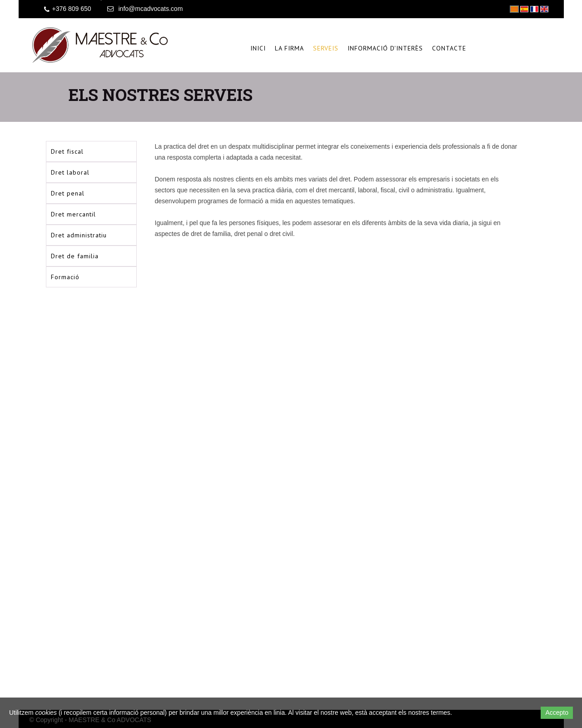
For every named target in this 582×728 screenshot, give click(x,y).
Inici (258, 48)
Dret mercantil (73, 214)
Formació (65, 277)
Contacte (449, 48)
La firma (289, 48)
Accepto (557, 713)
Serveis (326, 48)
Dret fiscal (67, 151)
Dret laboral (70, 172)
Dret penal (68, 193)
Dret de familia (75, 256)
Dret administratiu (79, 235)
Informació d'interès (385, 48)
